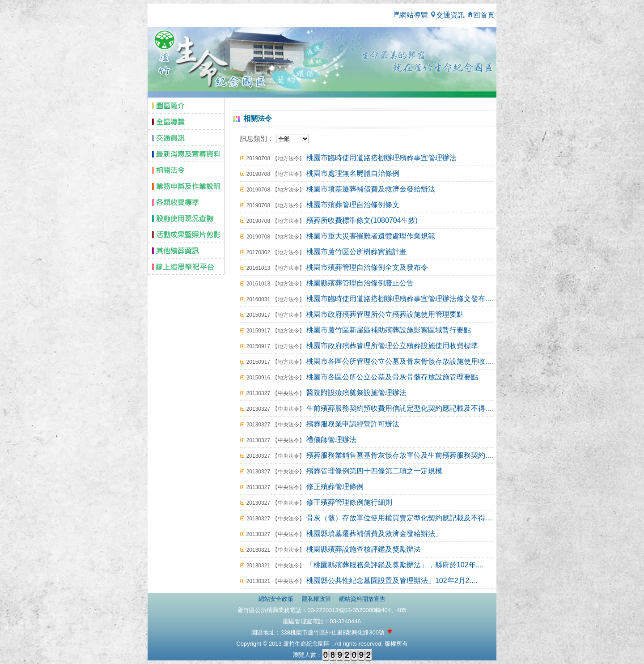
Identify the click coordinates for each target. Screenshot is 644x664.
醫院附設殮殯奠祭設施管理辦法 (356, 393)
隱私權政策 (316, 599)
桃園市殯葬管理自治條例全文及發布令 (367, 267)
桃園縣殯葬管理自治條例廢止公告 (360, 283)
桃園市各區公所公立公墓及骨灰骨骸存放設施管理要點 (392, 377)
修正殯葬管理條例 (335, 487)
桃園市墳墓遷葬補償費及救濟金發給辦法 (371, 189)
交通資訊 (447, 15)
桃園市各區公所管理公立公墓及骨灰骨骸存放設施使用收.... (400, 361)
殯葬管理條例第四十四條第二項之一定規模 (374, 471)
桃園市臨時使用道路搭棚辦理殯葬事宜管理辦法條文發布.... (400, 299)
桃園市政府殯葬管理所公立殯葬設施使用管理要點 (385, 314)
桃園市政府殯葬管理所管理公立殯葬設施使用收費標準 (392, 346)
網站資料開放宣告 (362, 599)
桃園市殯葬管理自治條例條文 (353, 205)
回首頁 (482, 15)
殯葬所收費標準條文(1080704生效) (362, 220)
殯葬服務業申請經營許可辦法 (353, 424)
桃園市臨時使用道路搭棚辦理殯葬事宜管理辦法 (381, 158)
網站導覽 (411, 15)
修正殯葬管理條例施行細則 (349, 502)
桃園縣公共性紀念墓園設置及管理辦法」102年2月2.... (392, 581)
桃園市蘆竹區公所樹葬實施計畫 (356, 252)
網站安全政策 (276, 599)
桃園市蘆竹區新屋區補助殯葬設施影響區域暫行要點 (389, 330)
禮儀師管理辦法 (331, 440)
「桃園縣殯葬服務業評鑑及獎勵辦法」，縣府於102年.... (395, 565)
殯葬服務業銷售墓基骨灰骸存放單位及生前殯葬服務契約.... (400, 455)
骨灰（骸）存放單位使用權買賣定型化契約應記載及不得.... (400, 518)
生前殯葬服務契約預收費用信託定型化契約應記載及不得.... (400, 408)
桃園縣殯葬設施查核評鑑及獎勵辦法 (364, 549)
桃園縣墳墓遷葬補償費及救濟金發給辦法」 (374, 534)
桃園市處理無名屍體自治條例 (353, 173)
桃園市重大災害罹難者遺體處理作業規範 (371, 236)
